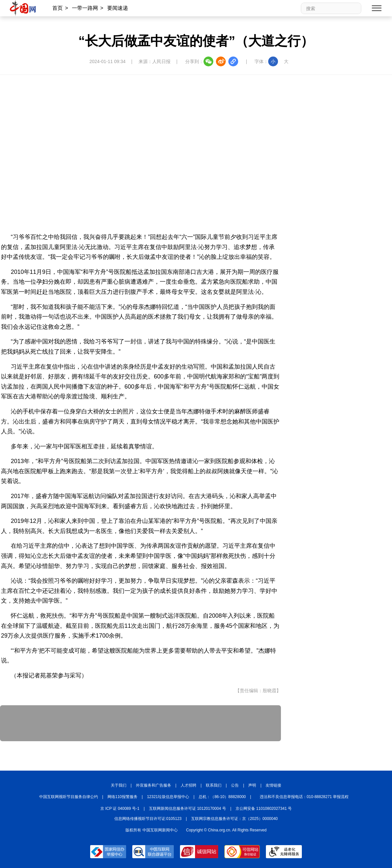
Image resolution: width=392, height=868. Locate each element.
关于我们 (119, 785)
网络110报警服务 (122, 797)
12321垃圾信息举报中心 (168, 797)
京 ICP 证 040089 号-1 (120, 809)
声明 (252, 785)
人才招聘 (188, 785)
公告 (235, 785)
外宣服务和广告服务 (154, 785)
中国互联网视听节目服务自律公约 (69, 797)
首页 (57, 8)
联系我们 (214, 785)
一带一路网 (85, 8)
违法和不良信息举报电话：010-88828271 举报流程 (304, 797)
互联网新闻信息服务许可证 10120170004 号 (188, 809)
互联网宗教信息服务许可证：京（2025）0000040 (234, 819)
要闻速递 (118, 8)
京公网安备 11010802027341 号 (264, 809)
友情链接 (273, 785)
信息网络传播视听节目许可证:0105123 (148, 819)
